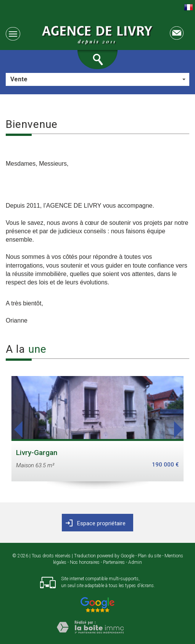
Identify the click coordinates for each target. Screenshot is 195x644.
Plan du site (149, 556)
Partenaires (114, 562)
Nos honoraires (85, 562)
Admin (135, 562)
